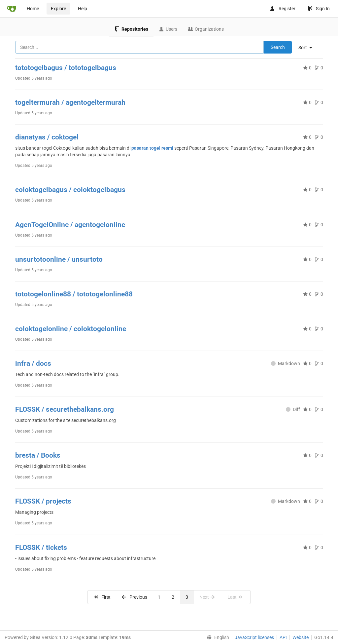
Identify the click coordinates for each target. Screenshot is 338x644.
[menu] (308, 48)
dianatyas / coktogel (47, 137)
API (283, 637)
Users (168, 29)
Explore (58, 9)
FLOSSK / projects (43, 501)
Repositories (131, 29)
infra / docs (33, 363)
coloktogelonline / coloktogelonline (71, 329)
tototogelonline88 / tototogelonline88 (74, 294)
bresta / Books (38, 455)
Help (83, 9)
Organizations (206, 29)
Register (283, 9)
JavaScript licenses (254, 637)
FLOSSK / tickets (41, 548)
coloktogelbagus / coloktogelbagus (70, 190)
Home (33, 9)
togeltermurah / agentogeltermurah (70, 102)
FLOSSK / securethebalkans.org (65, 409)
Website (301, 637)
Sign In (319, 9)
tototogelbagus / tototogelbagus (66, 68)
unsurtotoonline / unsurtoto (59, 259)
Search (278, 47)
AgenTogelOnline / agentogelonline (70, 225)
